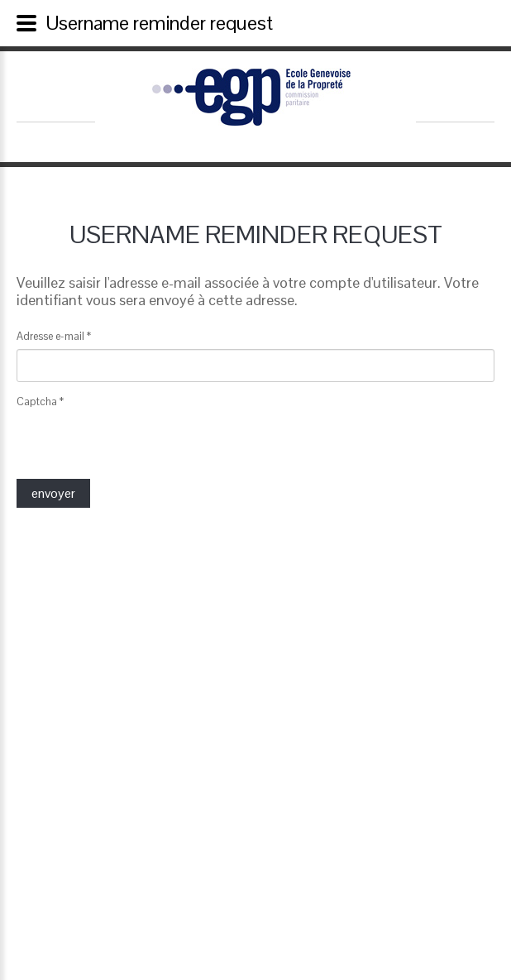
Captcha (40, 402)
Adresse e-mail (54, 336)
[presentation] (142, 447)
